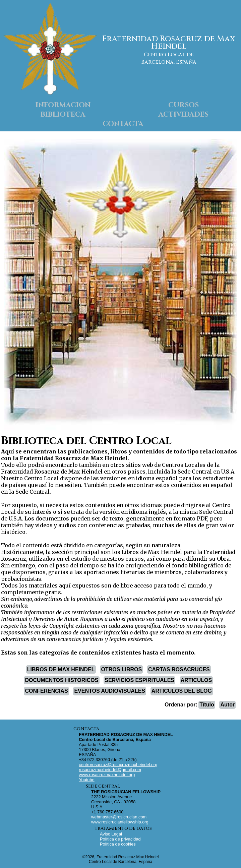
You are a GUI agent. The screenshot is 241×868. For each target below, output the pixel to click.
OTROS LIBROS (121, 669)
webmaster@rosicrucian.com (119, 817)
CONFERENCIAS (47, 691)
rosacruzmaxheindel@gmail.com (110, 770)
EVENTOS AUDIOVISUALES (110, 691)
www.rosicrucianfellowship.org (120, 822)
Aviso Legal (111, 834)
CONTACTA (123, 124)
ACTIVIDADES (184, 115)
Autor (228, 705)
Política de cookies (118, 844)
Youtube (87, 780)
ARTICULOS (196, 680)
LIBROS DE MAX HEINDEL (61, 669)
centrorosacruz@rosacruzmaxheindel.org (118, 765)
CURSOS (184, 105)
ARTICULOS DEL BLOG (182, 691)
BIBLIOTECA (63, 115)
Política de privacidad (120, 839)
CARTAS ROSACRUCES (179, 669)
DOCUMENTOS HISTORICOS (62, 680)
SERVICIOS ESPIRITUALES (139, 680)
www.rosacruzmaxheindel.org (107, 775)
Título (207, 705)
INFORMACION (63, 105)
